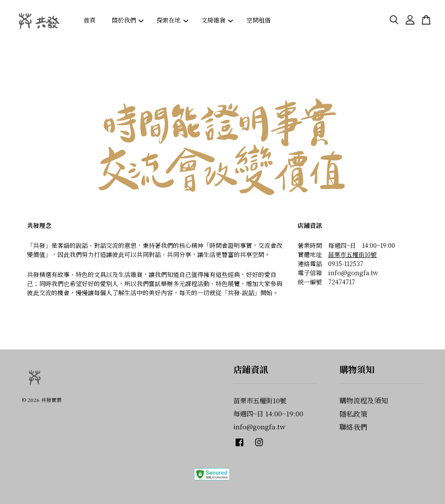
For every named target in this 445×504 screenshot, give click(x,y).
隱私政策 (353, 414)
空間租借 (259, 20)
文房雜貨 (217, 20)
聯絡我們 (353, 427)
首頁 (90, 20)
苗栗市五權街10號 (352, 254)
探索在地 (172, 20)
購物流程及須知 (364, 400)
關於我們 (128, 20)
